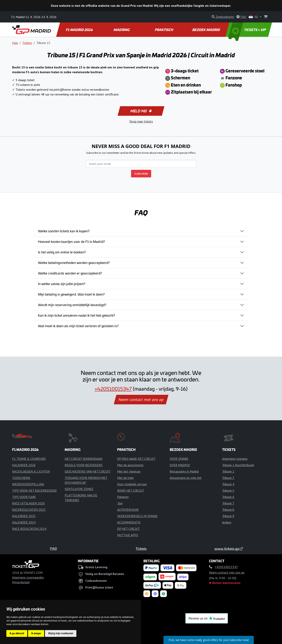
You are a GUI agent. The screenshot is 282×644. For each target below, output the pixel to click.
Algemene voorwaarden (28, 577)
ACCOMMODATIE (129, 522)
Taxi (120, 503)
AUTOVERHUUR (128, 510)
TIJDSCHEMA (21, 478)
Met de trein (125, 478)
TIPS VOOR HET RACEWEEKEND (34, 490)
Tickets (27, 43)
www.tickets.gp (229, 549)
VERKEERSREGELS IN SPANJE (137, 516)
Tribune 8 (228, 510)
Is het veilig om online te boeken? (62, 252)
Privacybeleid (21, 582)
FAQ (53, 549)
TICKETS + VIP (247, 30)
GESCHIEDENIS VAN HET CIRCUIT (88, 471)
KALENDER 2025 (24, 516)
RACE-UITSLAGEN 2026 (28, 503)
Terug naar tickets (141, 121)
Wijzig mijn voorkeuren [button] (61, 633)
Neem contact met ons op (141, 400)
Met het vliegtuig (129, 471)
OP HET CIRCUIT (128, 529)
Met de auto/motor (130, 465)
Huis (15, 43)
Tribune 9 (228, 516)
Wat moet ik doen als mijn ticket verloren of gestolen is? (78, 326)
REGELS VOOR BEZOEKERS (84, 465)
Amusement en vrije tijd (185, 478)
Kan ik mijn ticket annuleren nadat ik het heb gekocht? (76, 315)
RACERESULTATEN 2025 (29, 510)
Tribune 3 (228, 478)
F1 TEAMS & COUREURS (29, 459)
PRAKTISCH (164, 30)
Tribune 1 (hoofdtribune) (238, 465)
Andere (227, 522)
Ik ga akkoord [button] (17, 633)
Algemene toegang (235, 459)
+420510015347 (113, 389)
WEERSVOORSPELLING (28, 484)
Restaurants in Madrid (184, 471)
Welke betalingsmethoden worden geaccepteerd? (74, 263)
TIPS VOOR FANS (24, 497)
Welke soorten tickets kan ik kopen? (64, 231)
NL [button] (254, 17)
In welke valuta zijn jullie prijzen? (62, 284)
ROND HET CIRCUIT (131, 490)
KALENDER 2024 (24, 522)
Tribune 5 (228, 490)
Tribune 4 (228, 484)
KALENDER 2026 (24, 465)
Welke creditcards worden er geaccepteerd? (70, 273)
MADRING (122, 30)
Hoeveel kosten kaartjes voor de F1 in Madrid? (71, 241)
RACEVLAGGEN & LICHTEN (31, 471)
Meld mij (141, 111)
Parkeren (123, 497)
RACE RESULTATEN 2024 (29, 529)
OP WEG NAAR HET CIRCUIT (136, 459)
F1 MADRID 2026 (79, 30)
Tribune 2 (228, 471)
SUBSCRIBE (141, 174)
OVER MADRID (180, 465)
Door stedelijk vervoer (132, 484)
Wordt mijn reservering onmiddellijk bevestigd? (72, 305)
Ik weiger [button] (36, 633)
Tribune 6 (228, 497)
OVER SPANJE (179, 459)
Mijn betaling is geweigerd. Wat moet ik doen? (71, 294)
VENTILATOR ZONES (79, 489)
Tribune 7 (228, 503)
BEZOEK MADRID (206, 30)
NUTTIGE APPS (128, 535)
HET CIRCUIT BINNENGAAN (83, 459)
